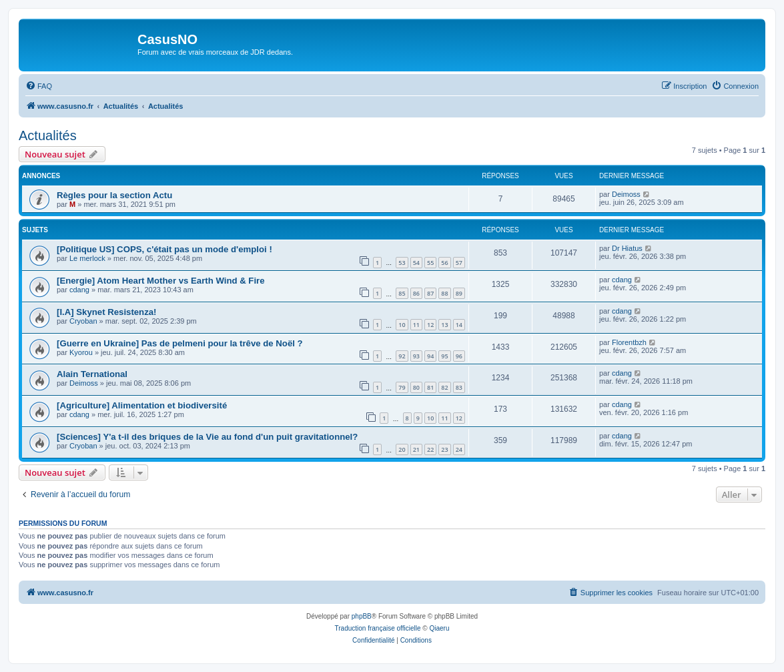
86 (416, 293)
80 (416, 387)
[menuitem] (39, 86)
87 (430, 293)
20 (402, 449)
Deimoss (626, 194)
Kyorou (81, 352)
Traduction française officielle (378, 628)
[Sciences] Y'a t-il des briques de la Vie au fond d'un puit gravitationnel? (207, 437)
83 (459, 387)
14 (459, 325)
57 (459, 263)
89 (459, 293)
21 (416, 449)
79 (402, 387)
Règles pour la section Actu (114, 195)
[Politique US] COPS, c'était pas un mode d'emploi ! (164, 249)
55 (430, 263)
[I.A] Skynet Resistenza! (107, 312)
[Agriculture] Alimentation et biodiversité (142, 405)
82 (444, 387)
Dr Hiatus (627, 248)
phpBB (362, 616)
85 (402, 293)
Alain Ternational (92, 374)
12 (430, 325)
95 (444, 356)
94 (430, 356)
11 (416, 325)
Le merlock (87, 258)
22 (430, 449)
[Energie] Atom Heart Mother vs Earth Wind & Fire (161, 281)
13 (444, 325)
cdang (79, 290)
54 (416, 263)
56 (444, 263)
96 (459, 356)
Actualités (48, 135)
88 (444, 293)
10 (402, 325)
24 (459, 449)
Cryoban (83, 321)
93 (416, 356)
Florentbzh (629, 342)
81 (430, 387)
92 (402, 356)
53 (402, 263)
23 (444, 449)
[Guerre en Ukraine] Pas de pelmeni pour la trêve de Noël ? (180, 343)
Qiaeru (439, 628)
